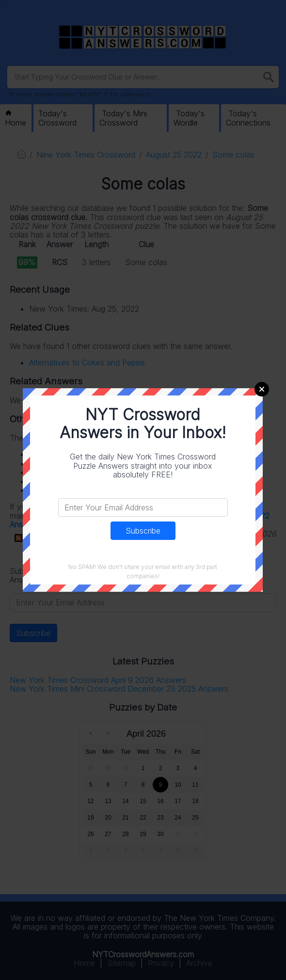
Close (262, 389)
